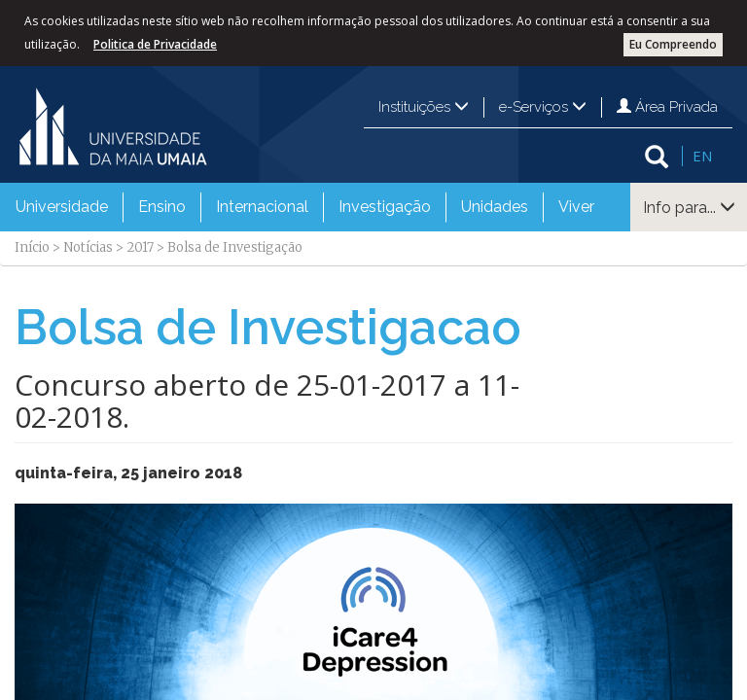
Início (32, 247)
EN (702, 156)
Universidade (62, 207)
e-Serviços (543, 107)
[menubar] (305, 207)
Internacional (262, 207)
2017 (140, 247)
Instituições (424, 107)
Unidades (495, 207)
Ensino (162, 207)
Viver (576, 207)
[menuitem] (62, 207)
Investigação (385, 207)
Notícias (88, 247)
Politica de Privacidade (155, 44)
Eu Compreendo (673, 44)
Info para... (689, 208)
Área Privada (667, 107)
